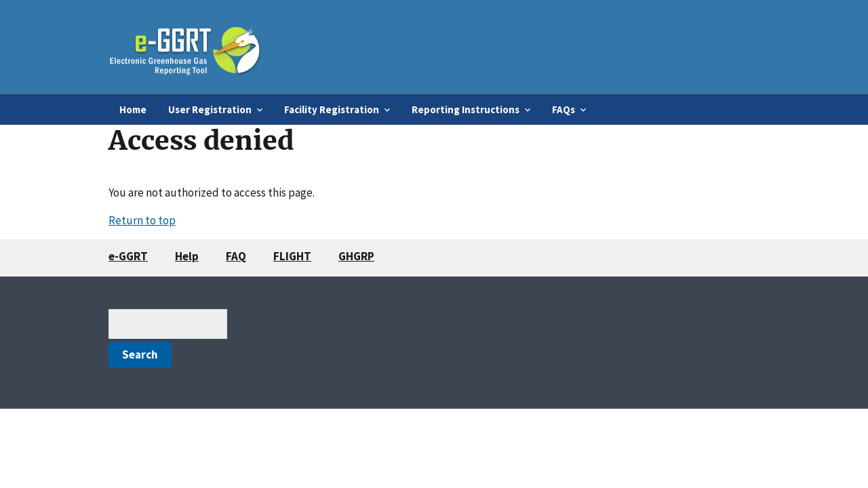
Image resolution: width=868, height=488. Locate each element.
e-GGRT (128, 256)
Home (133, 109)
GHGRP (356, 256)
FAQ (236, 256)
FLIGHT (292, 256)
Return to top (142, 220)
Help (187, 256)
